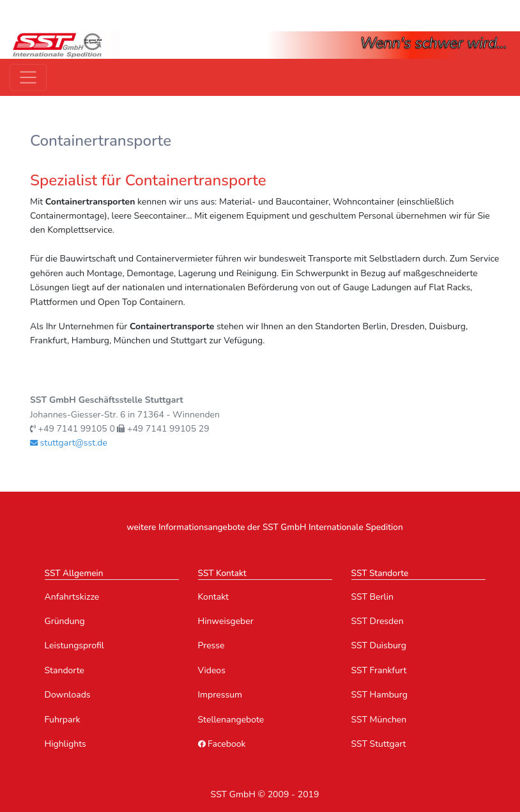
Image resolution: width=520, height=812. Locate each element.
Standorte (65, 670)
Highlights (65, 744)
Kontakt (213, 597)
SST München (379, 720)
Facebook (222, 744)
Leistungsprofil (74, 645)
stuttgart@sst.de (69, 443)
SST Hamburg (379, 695)
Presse (211, 645)
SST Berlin (372, 597)
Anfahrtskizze (72, 597)
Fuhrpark (63, 720)
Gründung (65, 621)
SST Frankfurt (379, 670)
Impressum (220, 695)
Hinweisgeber (226, 621)
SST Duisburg (379, 645)
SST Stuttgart (379, 744)
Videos (212, 670)
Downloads (68, 695)
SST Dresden (378, 621)
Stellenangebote (231, 720)
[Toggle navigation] (28, 77)
